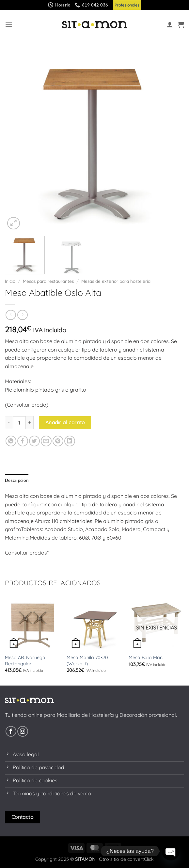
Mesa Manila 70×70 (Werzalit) (87, 661)
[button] (9, 25)
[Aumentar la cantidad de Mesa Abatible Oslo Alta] (30, 423)
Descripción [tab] (17, 480)
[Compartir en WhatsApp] (11, 441)
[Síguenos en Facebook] (11, 731)
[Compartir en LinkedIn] (70, 441)
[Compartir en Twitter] (34, 441)
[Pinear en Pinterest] (58, 441)
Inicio (10, 281)
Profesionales (127, 5)
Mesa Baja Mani (146, 658)
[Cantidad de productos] (19, 423)
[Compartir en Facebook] (23, 441)
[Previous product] (22, 315)
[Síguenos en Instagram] (23, 731)
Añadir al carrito (65, 422)
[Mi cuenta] (170, 24)
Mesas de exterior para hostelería (116, 281)
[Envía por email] (46, 441)
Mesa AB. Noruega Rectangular (25, 661)
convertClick (141, 859)
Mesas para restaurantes (48, 281)
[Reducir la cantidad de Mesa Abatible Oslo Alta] (9, 423)
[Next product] (11, 315)
